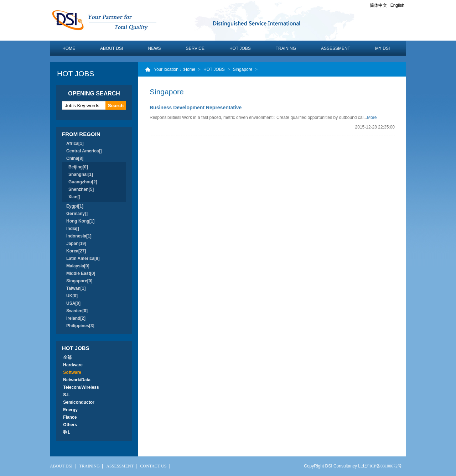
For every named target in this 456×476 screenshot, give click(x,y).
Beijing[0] (78, 167)
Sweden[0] (77, 311)
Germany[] (77, 214)
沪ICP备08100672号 (384, 466)
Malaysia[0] (78, 266)
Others (70, 425)
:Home (189, 69)
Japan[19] (76, 244)
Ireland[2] (76, 318)
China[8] (75, 158)
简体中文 (378, 5)
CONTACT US (154, 466)
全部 (68, 357)
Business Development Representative (196, 108)
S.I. (66, 395)
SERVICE (195, 48)
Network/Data (77, 380)
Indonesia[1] (79, 236)
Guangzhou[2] (83, 182)
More (372, 117)
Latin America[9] (83, 258)
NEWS (154, 48)
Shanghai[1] (81, 174)
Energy (70, 410)
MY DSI (382, 48)
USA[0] (73, 303)
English (397, 5)
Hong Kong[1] (80, 221)
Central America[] (84, 151)
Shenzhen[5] (81, 189)
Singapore (243, 69)
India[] (73, 229)
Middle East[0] (81, 273)
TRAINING (286, 48)
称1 (66, 432)
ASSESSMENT (336, 48)
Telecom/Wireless (81, 387)
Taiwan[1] (76, 288)
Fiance (70, 417)
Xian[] (74, 197)
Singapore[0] (79, 281)
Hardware (73, 365)
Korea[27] (76, 251)
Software (72, 372)
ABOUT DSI (112, 48)
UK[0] (72, 296)
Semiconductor (79, 402)
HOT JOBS (240, 48)
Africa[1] (75, 143)
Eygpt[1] (75, 206)
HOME (69, 48)
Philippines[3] (80, 326)
